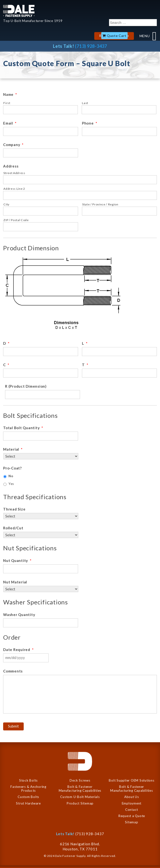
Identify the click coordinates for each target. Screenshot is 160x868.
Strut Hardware (28, 803)
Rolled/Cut (13, 528)
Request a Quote (132, 816)
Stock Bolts (28, 780)
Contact (132, 810)
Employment (132, 803)
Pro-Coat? (12, 468)
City (6, 204)
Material (13, 449)
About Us (132, 797)
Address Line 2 (14, 189)
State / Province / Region (100, 204)
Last (85, 103)
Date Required (18, 650)
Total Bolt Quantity (23, 428)
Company (13, 145)
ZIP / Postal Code (16, 220)
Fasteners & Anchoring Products (28, 789)
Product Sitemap (80, 803)
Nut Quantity (17, 560)
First (7, 103)
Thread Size (14, 509)
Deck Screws (80, 780)
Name (10, 94)
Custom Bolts (28, 797)
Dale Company (19, 11)
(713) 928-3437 (91, 46)
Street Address (14, 173)
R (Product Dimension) (26, 386)
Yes (11, 484)
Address (11, 166)
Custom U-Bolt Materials (80, 797)
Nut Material (15, 582)
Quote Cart (117, 36)
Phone (90, 123)
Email (10, 123)
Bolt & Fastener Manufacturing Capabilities (80, 789)
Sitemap (131, 822)
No (11, 476)
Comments (13, 671)
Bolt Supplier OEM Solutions (131, 780)
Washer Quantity (19, 615)
